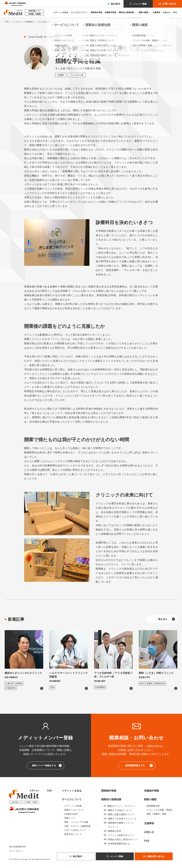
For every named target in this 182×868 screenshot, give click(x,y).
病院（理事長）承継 (156, 814)
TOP (7, 22)
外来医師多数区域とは (119, 844)
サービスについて (79, 12)
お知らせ (167, 12)
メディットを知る (61, 12)
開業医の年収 (114, 831)
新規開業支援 (153, 806)
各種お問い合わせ (156, 856)
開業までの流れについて (120, 810)
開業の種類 (143, 12)
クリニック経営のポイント (121, 835)
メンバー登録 (140, 4)
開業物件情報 (96, 12)
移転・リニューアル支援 (76, 822)
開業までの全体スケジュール (122, 819)
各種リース (70, 818)
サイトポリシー (16, 851)
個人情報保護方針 (17, 847)
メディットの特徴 (73, 806)
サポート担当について (75, 830)
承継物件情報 (110, 12)
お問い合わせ (169, 4)
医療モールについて (74, 810)
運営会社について (73, 834)
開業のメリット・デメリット (121, 806)
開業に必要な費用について (121, 814)
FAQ (175, 12)
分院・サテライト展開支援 (77, 826)
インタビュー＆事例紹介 (23, 22)
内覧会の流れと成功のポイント (123, 839)
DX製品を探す (71, 814)
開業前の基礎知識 (126, 12)
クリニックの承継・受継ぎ (160, 810)
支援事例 (156, 12)
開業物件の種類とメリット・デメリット (122, 825)
